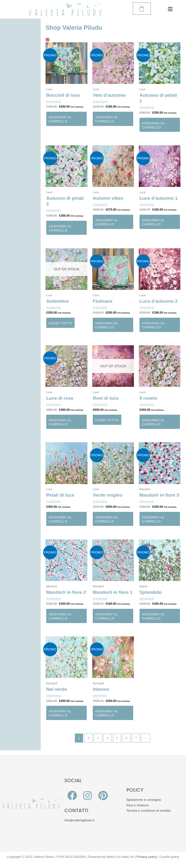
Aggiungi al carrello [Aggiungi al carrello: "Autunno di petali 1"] (153, 125)
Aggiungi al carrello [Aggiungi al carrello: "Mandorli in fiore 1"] (107, 616)
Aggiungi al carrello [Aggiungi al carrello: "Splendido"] (153, 616)
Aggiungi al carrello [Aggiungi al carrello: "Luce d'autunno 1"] (153, 222)
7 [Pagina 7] (136, 738)
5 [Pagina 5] (117, 738)
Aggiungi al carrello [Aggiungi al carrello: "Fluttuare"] (107, 325)
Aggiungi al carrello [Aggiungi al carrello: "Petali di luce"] (60, 519)
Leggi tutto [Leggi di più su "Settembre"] (60, 323)
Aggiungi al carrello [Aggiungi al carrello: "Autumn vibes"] (107, 222)
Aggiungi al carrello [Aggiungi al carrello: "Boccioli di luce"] (60, 119)
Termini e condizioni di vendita (148, 811)
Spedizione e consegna (144, 800)
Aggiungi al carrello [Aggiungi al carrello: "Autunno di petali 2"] (60, 228)
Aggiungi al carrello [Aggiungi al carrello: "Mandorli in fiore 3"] (153, 519)
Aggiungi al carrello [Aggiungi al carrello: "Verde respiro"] (107, 519)
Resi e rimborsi (137, 805)
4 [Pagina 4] (108, 738)
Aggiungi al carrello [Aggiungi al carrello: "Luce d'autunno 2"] (153, 325)
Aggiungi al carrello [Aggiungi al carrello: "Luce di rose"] (60, 422)
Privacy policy (147, 857)
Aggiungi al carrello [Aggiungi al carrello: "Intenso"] (107, 713)
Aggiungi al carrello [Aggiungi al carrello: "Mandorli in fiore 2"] (60, 616)
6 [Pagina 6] (126, 738)
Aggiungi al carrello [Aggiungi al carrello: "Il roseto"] (153, 422)
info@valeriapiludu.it (79, 820)
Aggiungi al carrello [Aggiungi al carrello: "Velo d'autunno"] (107, 119)
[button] (170, 9)
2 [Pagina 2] (89, 738)
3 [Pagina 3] (98, 738)
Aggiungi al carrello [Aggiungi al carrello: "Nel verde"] (60, 713)
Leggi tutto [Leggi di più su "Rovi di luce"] (107, 420)
